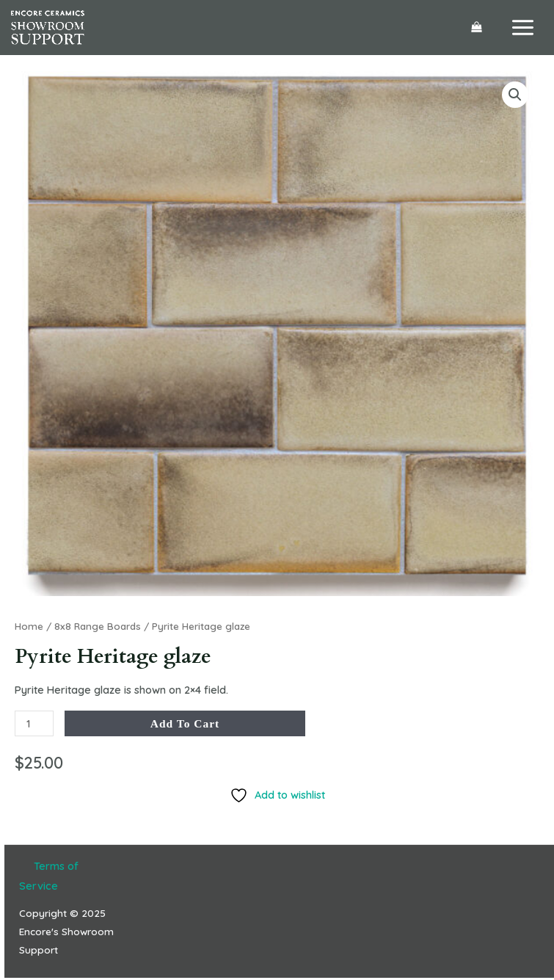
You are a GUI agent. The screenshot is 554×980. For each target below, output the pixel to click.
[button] (515, 95)
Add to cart (185, 723)
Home (29, 626)
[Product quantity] (34, 723)
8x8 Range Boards (98, 626)
